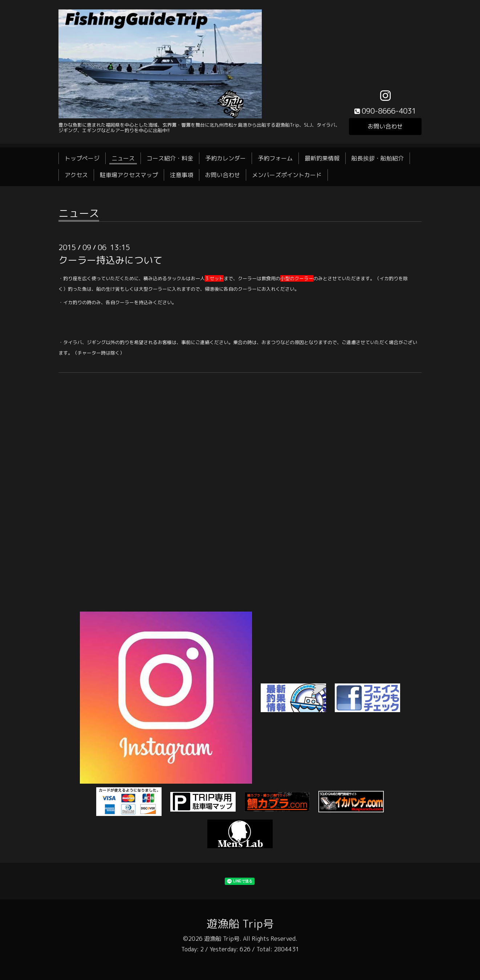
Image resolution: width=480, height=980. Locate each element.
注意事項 (182, 175)
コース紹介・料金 (170, 158)
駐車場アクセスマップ (129, 175)
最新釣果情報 (322, 158)
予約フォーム (275, 158)
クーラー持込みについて (110, 260)
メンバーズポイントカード (287, 175)
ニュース (123, 158)
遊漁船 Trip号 (240, 924)
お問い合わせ (385, 126)
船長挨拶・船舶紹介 (378, 158)
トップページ (82, 158)
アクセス (76, 175)
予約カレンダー (225, 158)
